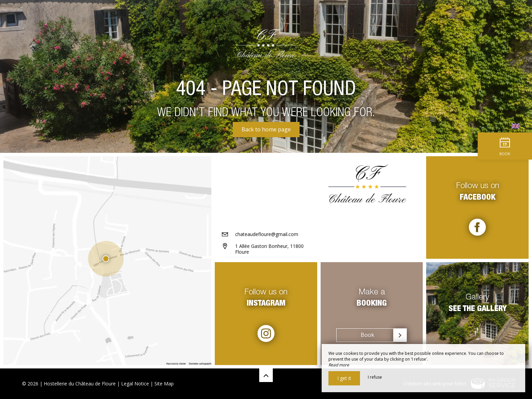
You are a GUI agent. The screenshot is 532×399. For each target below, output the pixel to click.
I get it (344, 378)
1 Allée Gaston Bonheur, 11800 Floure (269, 249)
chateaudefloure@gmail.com (267, 234)
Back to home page (266, 129)
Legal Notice (135, 384)
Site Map (164, 384)
